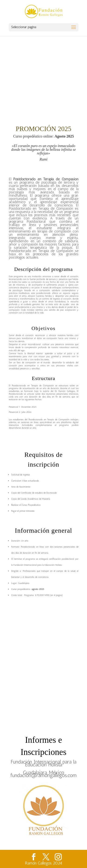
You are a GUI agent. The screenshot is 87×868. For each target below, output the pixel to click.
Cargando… (44, 662)
